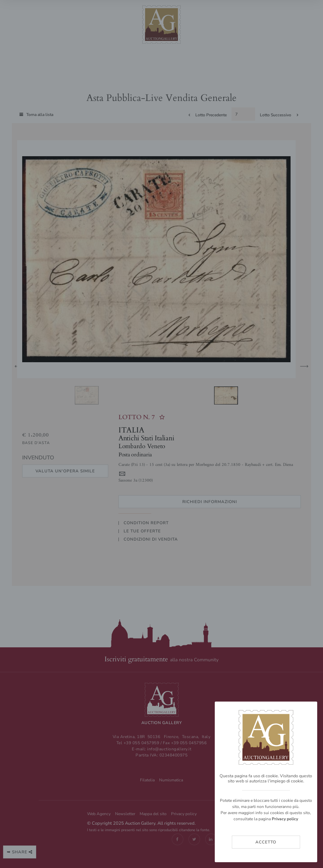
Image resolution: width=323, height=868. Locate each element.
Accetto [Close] (266, 842)
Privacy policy (285, 819)
